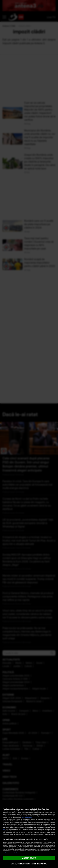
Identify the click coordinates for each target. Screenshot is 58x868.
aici (4, 829)
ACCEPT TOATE (29, 858)
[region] (29, 834)
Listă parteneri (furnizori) (10, 853)
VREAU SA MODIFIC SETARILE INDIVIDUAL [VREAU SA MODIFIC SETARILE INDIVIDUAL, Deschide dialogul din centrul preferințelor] (29, 864)
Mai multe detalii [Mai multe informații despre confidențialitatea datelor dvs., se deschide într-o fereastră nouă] (27, 818)
